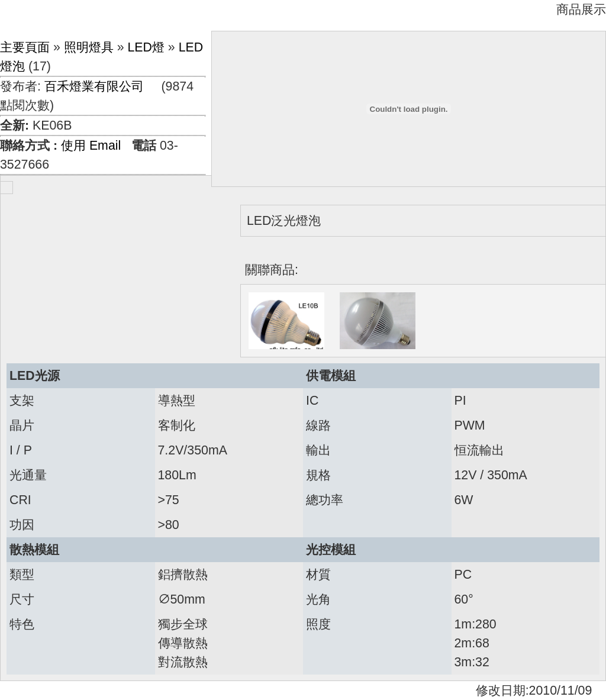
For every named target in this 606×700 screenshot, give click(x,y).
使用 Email (91, 146)
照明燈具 (89, 47)
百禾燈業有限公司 (94, 86)
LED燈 (146, 47)
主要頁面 (25, 47)
